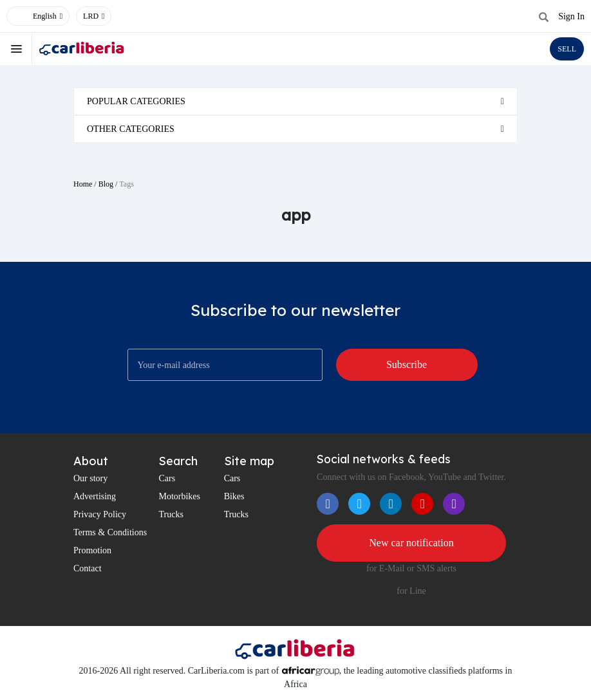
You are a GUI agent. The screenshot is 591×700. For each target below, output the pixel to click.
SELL (567, 49)
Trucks (171, 514)
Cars (167, 478)
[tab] (295, 101)
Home (83, 184)
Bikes (234, 496)
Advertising (95, 496)
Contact (88, 568)
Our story (90, 478)
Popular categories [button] (136, 101)
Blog (106, 184)
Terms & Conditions (110, 532)
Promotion (92, 550)
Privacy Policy (100, 514)
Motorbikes (179, 496)
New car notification (411, 543)
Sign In (571, 16)
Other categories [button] (131, 129)
